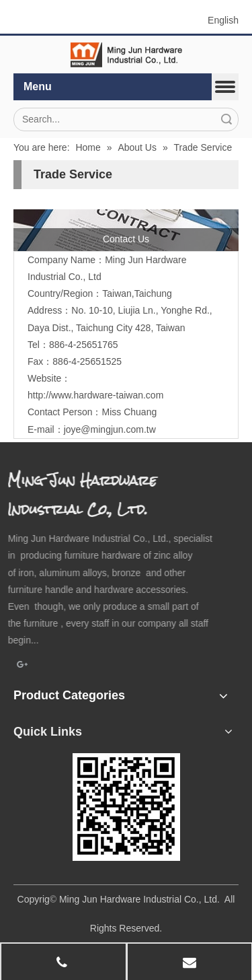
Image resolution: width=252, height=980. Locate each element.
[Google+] (23, 666)
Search (226, 119)
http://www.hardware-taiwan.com (95, 395)
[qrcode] (126, 807)
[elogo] (126, 55)
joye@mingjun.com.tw (110, 429)
